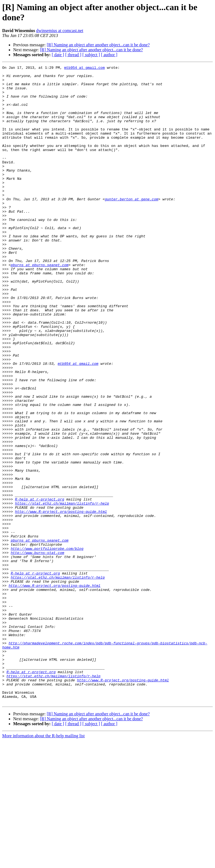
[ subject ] (91, 55)
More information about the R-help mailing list (43, 863)
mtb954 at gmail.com (84, 68)
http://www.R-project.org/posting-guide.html (61, 601)
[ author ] (109, 55)
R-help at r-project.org (40, 586)
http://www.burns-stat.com (37, 650)
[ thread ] (73, 55)
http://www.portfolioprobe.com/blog (47, 645)
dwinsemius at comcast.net (60, 31)
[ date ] (58, 55)
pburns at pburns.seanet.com (40, 305)
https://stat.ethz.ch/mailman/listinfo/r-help (62, 591)
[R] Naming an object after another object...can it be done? (98, 45)
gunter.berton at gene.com (131, 226)
